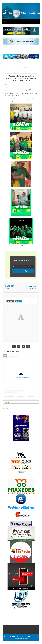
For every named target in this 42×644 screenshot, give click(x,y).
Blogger (26, 639)
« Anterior (8, 288)
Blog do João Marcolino (21, 637)
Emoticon (18, 301)
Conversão (10, 301)
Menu (5, 21)
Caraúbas (6, 404)
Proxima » (33, 289)
